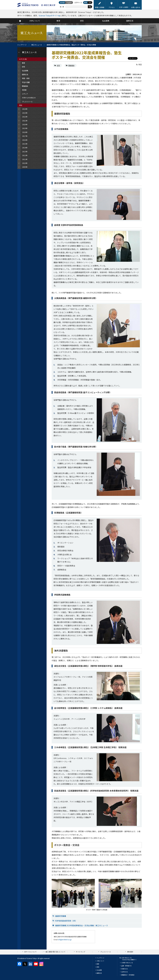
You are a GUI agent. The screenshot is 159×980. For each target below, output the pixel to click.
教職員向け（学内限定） (128, 975)
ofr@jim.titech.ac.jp (65, 939)
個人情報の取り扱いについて (55, 952)
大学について (100, 961)
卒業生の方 (124, 969)
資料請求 (130, 952)
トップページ (22, 45)
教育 (98, 964)
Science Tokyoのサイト (48, 16)
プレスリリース (106, 952)
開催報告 (71, 65)
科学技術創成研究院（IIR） (66, 921)
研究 (58, 65)
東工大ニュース (37, 45)
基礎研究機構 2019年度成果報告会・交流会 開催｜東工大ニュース (82, 925)
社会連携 (99, 970)
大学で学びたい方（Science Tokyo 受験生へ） (129, 959)
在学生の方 (124, 972)
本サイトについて (30, 952)
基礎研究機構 (61, 916)
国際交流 (99, 973)
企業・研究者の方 (126, 966)
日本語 (62, 2)
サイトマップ (80, 952)
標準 (86, 2)
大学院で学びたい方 (127, 963)
